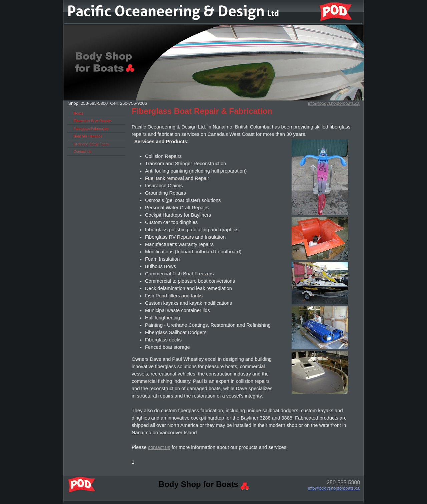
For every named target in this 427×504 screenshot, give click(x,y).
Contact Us (83, 152)
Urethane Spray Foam (91, 144)
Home (79, 113)
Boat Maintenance (88, 136)
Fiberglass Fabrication (91, 129)
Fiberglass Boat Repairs (93, 121)
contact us (159, 447)
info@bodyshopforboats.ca (334, 488)
